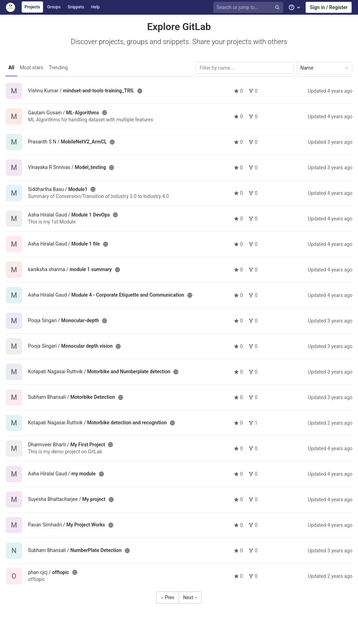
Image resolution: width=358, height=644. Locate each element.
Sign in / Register (329, 7)
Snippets (76, 7)
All (11, 68)
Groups (54, 7)
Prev (168, 597)
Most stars (32, 68)
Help (96, 7)
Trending (59, 68)
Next (190, 597)
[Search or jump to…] (249, 8)
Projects (32, 7)
